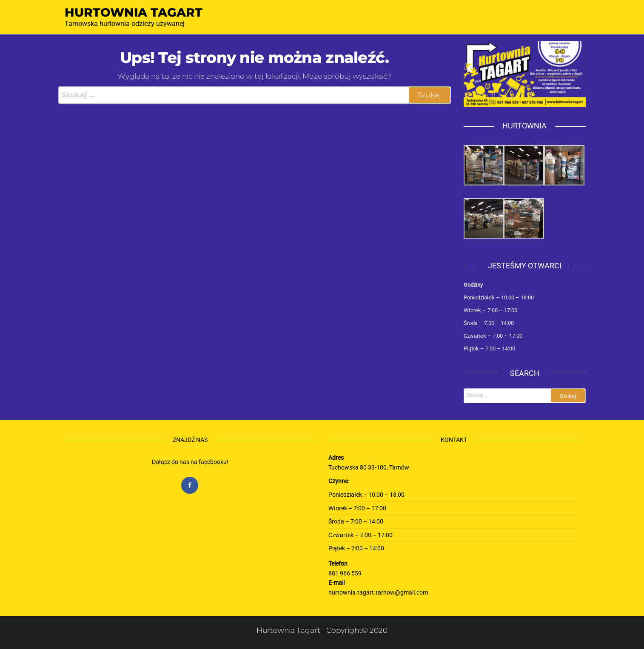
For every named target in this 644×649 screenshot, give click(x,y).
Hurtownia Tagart (134, 12)
